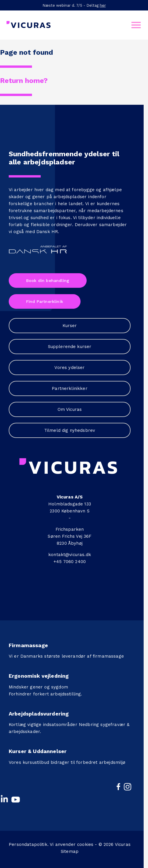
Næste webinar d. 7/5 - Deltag (74, 5)
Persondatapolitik (28, 844)
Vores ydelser (69, 368)
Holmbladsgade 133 (70, 504)
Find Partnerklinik (45, 301)
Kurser (70, 326)
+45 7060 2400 (70, 562)
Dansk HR (47, 232)
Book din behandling (48, 281)
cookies (85, 844)
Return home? (24, 81)
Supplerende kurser (70, 347)
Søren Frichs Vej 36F (69, 536)
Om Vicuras (70, 409)
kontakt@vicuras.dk (70, 555)
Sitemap (70, 851)
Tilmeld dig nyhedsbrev (70, 430)
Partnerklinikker (70, 388)
